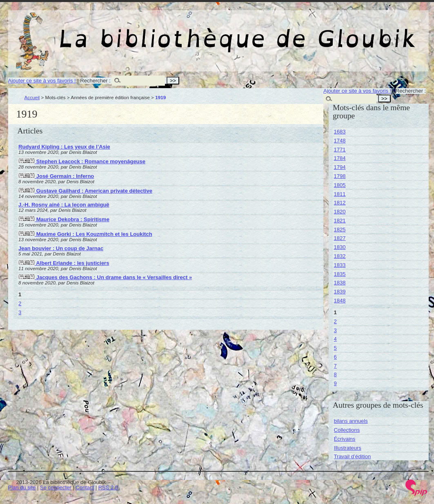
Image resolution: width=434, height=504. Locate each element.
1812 (340, 203)
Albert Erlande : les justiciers (64, 263)
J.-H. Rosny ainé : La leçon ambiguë (64, 205)
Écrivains (345, 439)
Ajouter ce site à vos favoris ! (42, 81)
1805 (340, 185)
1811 (340, 194)
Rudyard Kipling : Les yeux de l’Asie (64, 147)
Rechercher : (95, 81)
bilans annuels (351, 421)
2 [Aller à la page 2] (20, 303)
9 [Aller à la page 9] (335, 383)
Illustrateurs (348, 448)
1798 (340, 176)
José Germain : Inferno (56, 176)
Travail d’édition (353, 456)
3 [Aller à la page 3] (20, 312)
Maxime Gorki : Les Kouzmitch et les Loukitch (85, 234)
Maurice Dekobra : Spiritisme (64, 219)
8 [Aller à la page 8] (335, 374)
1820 (340, 212)
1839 (340, 292)
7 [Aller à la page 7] (335, 366)
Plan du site (22, 487)
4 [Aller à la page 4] (335, 339)
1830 (340, 247)
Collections (347, 430)
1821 (340, 221)
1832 (340, 256)
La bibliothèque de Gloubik (305, 32)
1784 (340, 158)
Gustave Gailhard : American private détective (85, 191)
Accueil (32, 97)
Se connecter (56, 487)
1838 (340, 283)
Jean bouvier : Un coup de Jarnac (61, 248)
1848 (340, 301)
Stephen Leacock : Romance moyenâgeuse (82, 161)
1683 (340, 132)
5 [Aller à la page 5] (335, 348)
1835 (340, 274)
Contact (85, 487)
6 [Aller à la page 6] (335, 357)
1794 (340, 167)
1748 (340, 141)
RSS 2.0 (108, 487)
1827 (340, 238)
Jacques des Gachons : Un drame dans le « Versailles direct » (105, 277)
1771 (340, 150)
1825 (340, 230)
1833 (340, 265)
